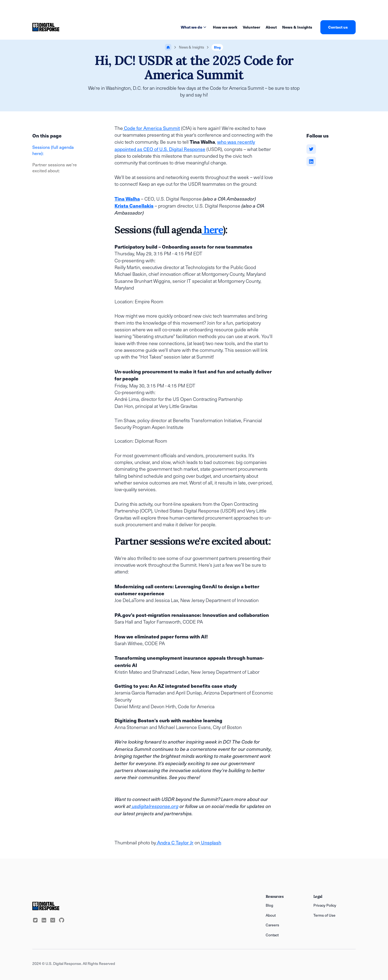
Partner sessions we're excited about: (55, 168)
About (271, 27)
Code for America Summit (151, 128)
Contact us (338, 27)
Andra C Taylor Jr (175, 842)
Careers (272, 925)
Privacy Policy (325, 905)
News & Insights (297, 27)
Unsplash (211, 842)
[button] (194, 27)
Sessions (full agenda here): (53, 150)
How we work (225, 27)
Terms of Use (324, 915)
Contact (272, 935)
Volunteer (252, 27)
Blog (269, 905)
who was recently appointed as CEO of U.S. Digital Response (185, 145)
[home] (46, 27)
